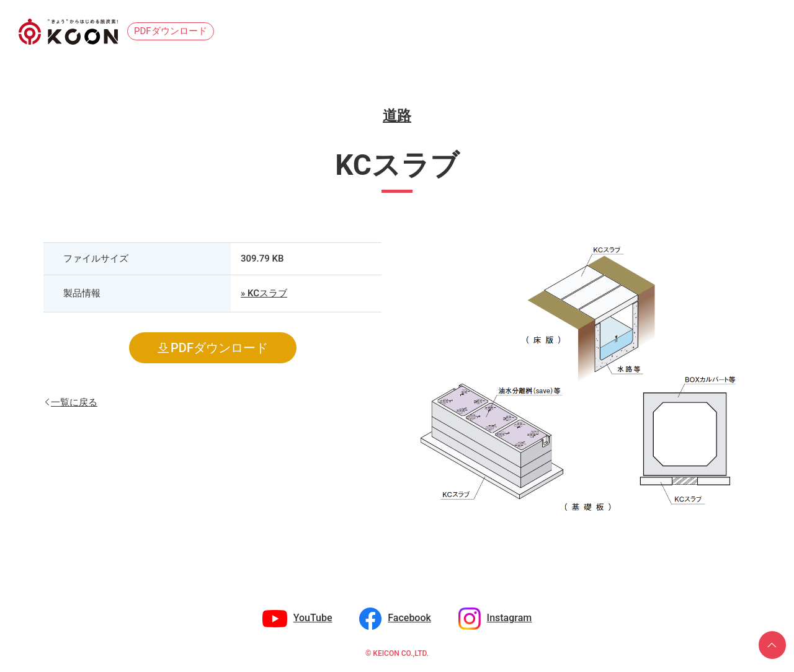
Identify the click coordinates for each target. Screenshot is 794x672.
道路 (397, 116)
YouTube (313, 618)
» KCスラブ (264, 293)
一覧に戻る (74, 401)
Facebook (409, 618)
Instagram (510, 618)
